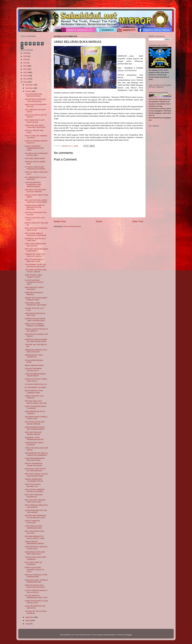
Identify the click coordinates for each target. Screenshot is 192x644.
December (29, 85)
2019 (25, 56)
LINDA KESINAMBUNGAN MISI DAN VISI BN (35, 459)
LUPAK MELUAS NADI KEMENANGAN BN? (33, 527)
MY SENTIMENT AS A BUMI (35, 387)
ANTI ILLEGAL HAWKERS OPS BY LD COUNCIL (35, 491)
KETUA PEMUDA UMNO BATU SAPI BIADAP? (36, 506)
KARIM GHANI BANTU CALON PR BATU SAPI (36, 602)
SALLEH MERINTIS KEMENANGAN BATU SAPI (36, 597)
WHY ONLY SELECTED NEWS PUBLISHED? (36, 250)
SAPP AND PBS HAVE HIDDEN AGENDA (33, 433)
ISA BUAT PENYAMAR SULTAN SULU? (33, 370)
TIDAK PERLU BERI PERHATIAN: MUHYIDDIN (36, 304)
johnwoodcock (111, 635)
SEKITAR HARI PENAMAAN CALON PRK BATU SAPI (35, 516)
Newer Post (60, 221)
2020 (25, 53)
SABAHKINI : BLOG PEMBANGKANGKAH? (34, 438)
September (30, 617)
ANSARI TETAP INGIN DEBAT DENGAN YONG (36, 299)
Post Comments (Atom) (72, 226)
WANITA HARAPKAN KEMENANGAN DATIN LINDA (34, 148)
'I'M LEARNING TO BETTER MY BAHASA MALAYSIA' (35, 265)
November (29, 88)
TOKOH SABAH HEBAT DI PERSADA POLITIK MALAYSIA (35, 207)
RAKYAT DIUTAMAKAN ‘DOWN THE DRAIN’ (34, 464)
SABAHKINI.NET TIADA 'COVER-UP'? (34, 356)
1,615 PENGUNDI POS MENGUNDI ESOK (33, 95)
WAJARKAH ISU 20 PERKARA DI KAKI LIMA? (36, 154)
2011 (25, 79)
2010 (25, 82)
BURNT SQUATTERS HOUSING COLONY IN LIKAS (34, 569)
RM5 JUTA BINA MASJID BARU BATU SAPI (34, 260)
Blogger (129, 635)
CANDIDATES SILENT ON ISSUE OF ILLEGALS (35, 255)
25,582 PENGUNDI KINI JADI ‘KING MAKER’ (36, 511)
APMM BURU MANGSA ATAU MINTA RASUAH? (36, 351)
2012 (25, 76)
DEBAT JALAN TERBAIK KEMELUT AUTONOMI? (35, 325)
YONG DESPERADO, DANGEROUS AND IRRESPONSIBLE (33, 184)
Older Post (138, 221)
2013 (25, 72)
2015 (25, 66)
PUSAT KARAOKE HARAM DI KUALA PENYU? (36, 591)
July (27, 624)
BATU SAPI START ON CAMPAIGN (33, 563)
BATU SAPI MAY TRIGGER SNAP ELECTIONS (35, 501)
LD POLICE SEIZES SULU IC (36, 384)
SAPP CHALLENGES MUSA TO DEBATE (35, 407)
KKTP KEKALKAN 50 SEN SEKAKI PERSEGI (35, 423)
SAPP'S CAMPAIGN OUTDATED (32, 522)
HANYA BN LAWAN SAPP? (35, 158)
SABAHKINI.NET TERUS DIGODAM (34, 444)
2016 (25, 63)
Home (99, 221)
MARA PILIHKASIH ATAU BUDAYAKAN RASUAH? (35, 586)
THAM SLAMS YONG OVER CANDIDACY (35, 558)
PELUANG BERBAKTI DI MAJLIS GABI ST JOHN (35, 537)
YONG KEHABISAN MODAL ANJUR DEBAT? (35, 375)
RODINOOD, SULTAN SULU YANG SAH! (35, 240)
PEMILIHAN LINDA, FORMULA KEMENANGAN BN (36, 581)
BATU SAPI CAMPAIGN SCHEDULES (34, 496)
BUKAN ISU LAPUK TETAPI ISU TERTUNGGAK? (35, 470)
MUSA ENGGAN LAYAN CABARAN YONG (34, 392)
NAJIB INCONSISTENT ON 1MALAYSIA (35, 607)
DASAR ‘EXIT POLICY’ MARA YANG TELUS (36, 380)
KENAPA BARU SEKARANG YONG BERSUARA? (35, 100)
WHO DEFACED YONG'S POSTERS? (34, 288)
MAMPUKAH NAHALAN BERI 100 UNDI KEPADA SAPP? (36, 340)
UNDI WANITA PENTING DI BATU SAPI (35, 314)
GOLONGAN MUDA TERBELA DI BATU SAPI (36, 418)
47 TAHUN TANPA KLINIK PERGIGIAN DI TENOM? (35, 168)
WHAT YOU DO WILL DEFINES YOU (33, 485)
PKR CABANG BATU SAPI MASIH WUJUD (35, 121)
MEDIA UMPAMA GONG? (34, 365)
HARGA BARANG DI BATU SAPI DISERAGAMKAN (35, 428)
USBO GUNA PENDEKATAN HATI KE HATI (36, 245)
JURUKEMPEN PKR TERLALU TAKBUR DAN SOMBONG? (36, 454)
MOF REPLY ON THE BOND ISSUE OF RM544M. (36, 191)
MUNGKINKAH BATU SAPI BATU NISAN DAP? (35, 553)
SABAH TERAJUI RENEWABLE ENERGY (35, 543)
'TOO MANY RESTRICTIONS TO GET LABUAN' (36, 271)
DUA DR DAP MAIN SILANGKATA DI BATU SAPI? (34, 282)
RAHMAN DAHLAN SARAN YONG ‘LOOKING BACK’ (35, 320)
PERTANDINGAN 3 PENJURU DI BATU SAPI (36, 548)
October (28, 91)
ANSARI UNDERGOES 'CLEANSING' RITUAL (34, 480)
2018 (25, 59)
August (28, 620)
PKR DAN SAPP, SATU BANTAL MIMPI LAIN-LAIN (36, 402)
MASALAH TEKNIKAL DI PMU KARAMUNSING (36, 576)
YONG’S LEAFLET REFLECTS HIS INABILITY (36, 330)
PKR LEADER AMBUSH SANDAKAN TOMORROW (36, 234)
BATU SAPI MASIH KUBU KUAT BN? (34, 532)
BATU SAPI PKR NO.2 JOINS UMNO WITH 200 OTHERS (36, 201)
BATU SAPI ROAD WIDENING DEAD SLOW (36, 229)
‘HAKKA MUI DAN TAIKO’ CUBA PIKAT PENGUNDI (35, 126)
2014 (25, 69)
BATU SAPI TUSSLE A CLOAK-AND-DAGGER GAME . (37, 475)
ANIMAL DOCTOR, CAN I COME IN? (34, 397)
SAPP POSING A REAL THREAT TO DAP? (34, 276)
